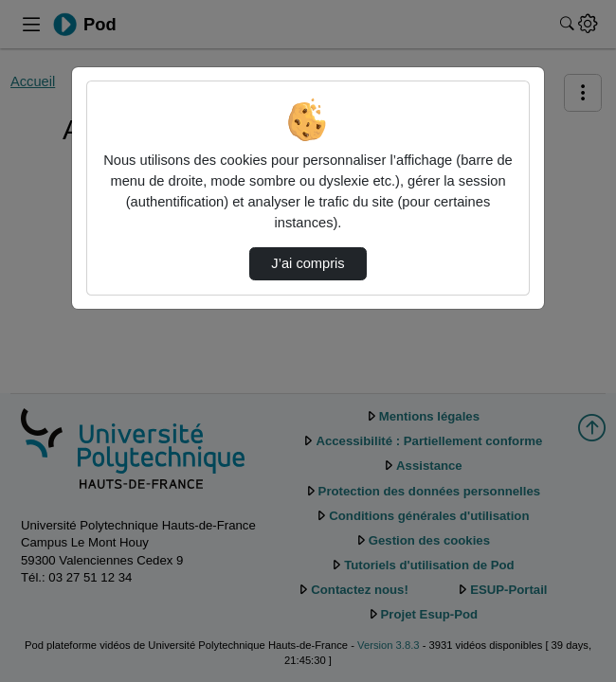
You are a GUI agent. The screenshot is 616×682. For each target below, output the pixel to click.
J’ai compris (308, 263)
